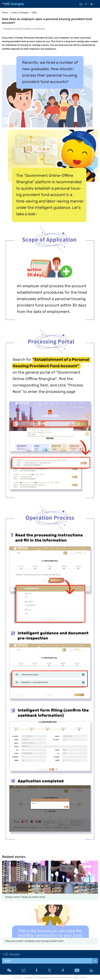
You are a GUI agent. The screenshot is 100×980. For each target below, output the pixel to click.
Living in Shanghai (20, 13)
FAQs (34, 13)
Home (5, 13)
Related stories (14, 857)
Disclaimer (17, 977)
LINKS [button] (51, 961)
